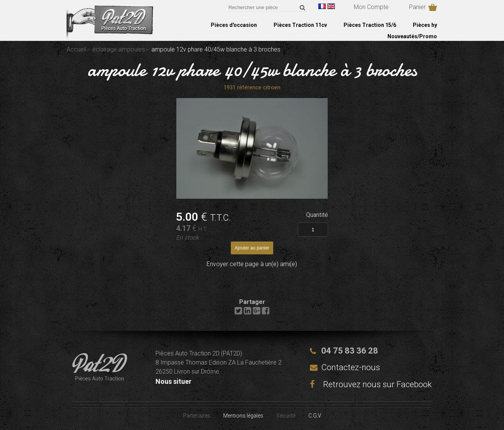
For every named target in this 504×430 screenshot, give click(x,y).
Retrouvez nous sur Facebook (371, 384)
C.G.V (315, 416)
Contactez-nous (351, 367)
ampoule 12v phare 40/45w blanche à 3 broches (252, 70)
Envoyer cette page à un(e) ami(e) (252, 264)
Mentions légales (243, 416)
